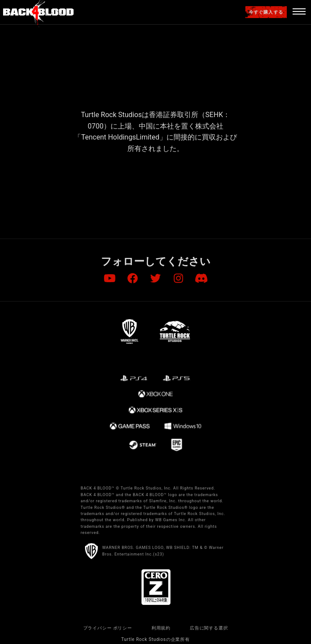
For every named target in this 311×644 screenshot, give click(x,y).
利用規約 (161, 628)
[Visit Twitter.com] (155, 279)
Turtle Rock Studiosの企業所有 (155, 639)
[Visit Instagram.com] (178, 279)
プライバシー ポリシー (108, 628)
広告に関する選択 (209, 628)
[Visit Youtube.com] (110, 279)
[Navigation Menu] (299, 12)
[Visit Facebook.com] (133, 279)
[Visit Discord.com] (201, 279)
